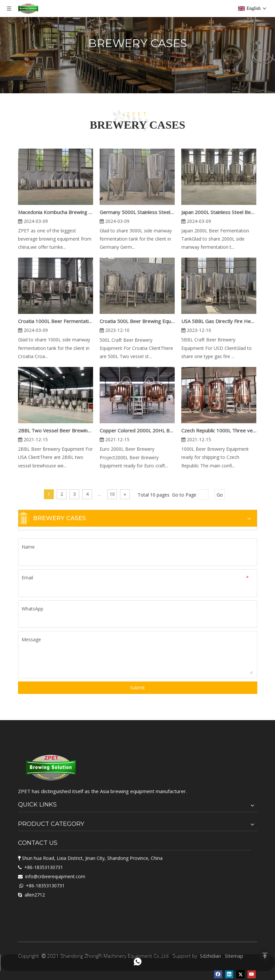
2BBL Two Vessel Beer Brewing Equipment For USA (56, 430)
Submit (137, 688)
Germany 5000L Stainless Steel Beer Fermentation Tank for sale (137, 212)
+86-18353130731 (44, 867)
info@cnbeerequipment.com (55, 876)
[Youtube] (252, 974)
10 (112, 494)
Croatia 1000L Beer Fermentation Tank (56, 321)
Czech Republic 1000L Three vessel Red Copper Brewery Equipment (219, 430)
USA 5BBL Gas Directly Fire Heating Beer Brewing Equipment (219, 321)
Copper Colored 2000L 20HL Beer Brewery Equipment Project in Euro (137, 430)
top (265, 955)
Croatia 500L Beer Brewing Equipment (137, 321)
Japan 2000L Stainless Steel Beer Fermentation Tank (219, 212)
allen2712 (35, 895)
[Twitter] (240, 974)
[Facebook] (218, 974)
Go (220, 495)
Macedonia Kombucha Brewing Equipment (56, 212)
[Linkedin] (229, 974)
